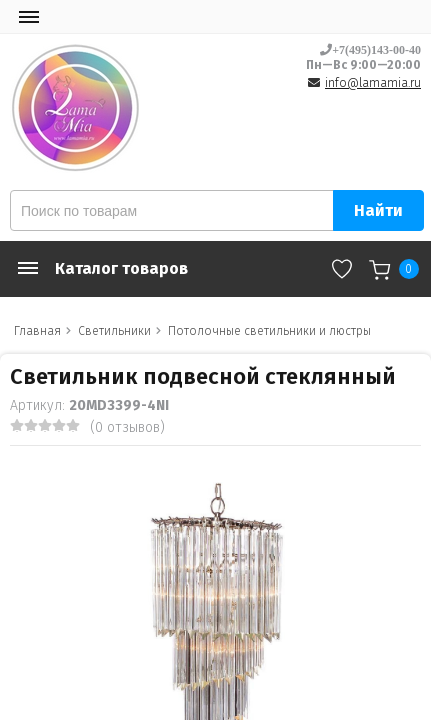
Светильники (114, 331)
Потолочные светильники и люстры (269, 331)
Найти (378, 210)
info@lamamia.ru (373, 83)
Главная (37, 331)
